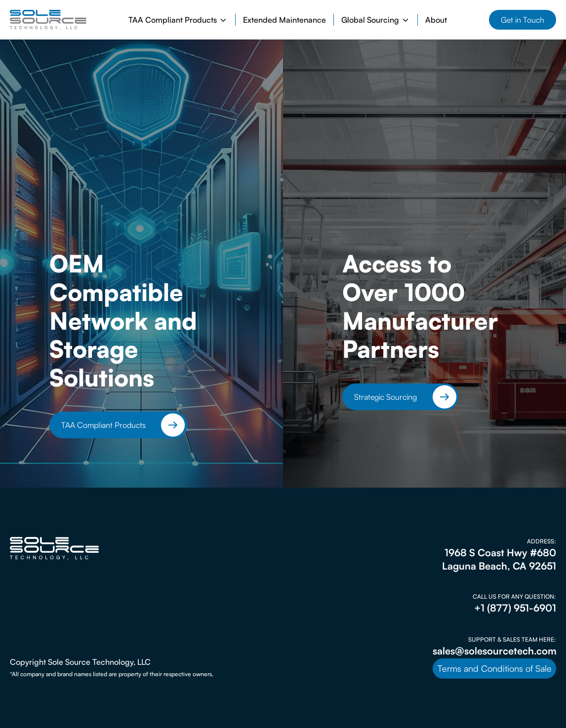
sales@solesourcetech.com (495, 651)
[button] (178, 20)
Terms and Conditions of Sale (495, 668)
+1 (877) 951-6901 (515, 608)
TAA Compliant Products (103, 425)
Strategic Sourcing (385, 397)
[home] (48, 20)
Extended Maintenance (284, 20)
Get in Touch (523, 20)
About (436, 20)
